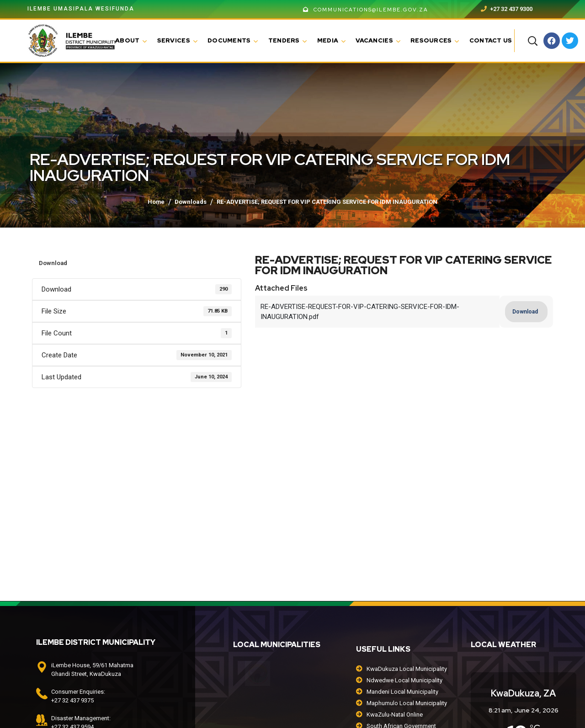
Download (53, 263)
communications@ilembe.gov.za (366, 10)
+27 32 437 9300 (507, 9)
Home (156, 202)
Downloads (191, 202)
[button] (532, 41)
